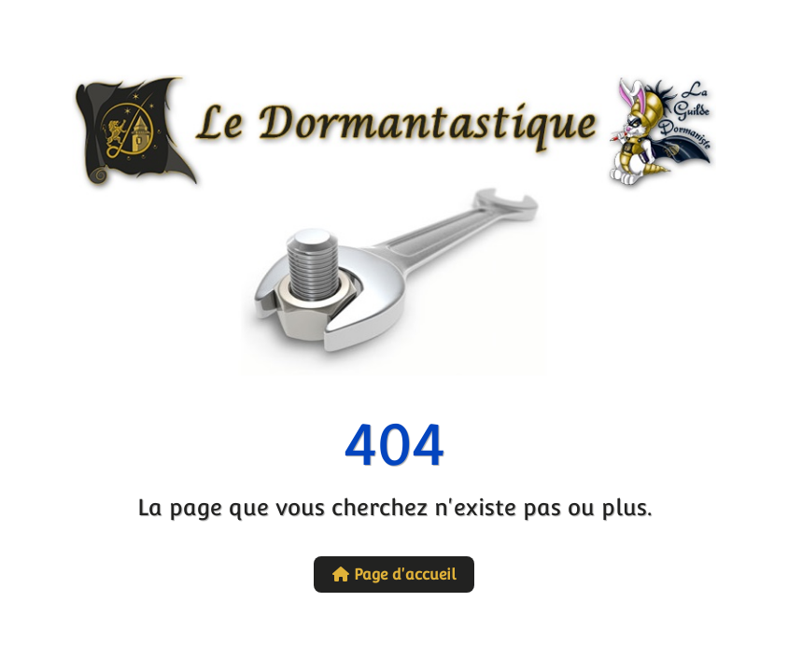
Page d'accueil (394, 574)
